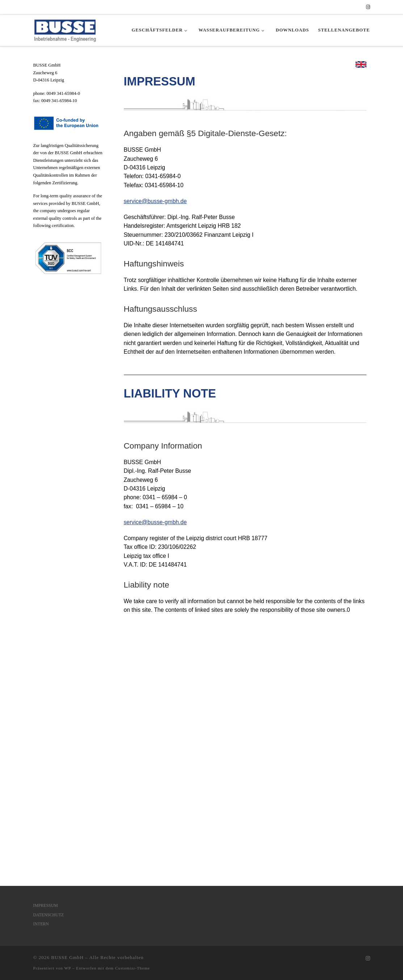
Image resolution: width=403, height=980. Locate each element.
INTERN (41, 698)
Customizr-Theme (133, 742)
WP (68, 742)
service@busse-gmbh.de (155, 201)
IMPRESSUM (46, 679)
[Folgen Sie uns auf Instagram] (368, 7)
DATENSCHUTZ (49, 688)
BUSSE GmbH (67, 731)
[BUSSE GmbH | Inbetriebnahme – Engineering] (65, 29)
